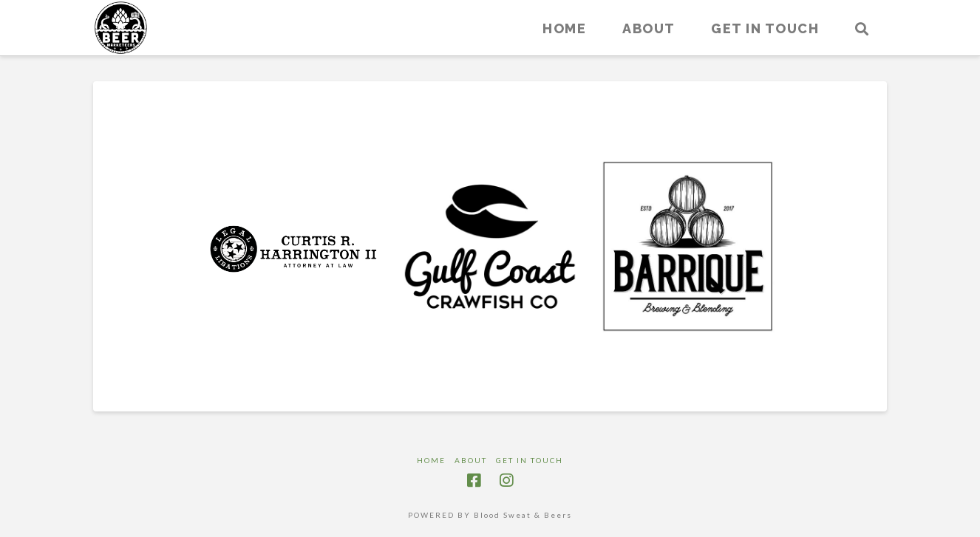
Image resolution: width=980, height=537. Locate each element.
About (471, 460)
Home (431, 460)
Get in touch (530, 460)
